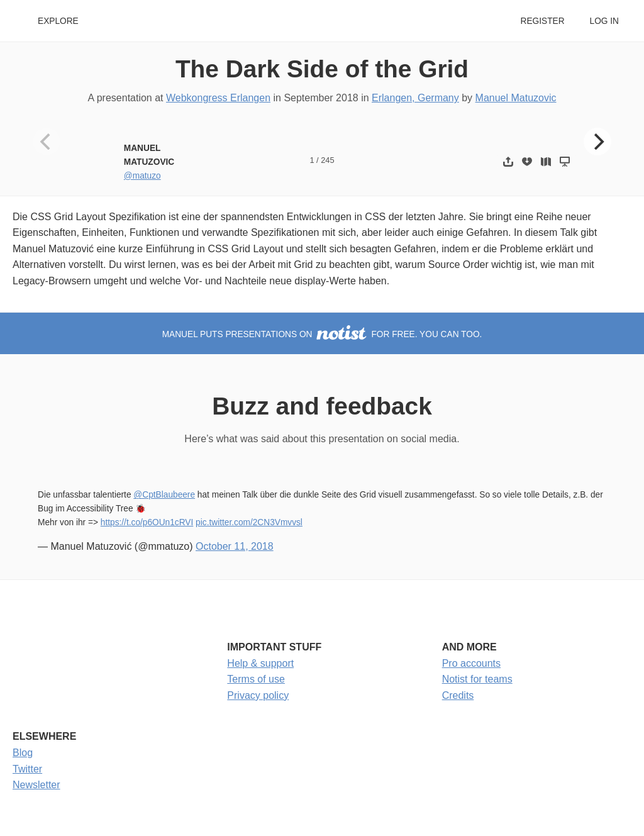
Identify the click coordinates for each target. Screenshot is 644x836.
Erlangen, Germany (415, 98)
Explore (58, 21)
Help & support (260, 663)
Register (542, 21)
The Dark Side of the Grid (322, 69)
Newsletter (36, 785)
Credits (458, 695)
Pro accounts (471, 663)
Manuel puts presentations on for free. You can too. (322, 334)
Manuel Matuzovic (516, 98)
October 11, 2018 (235, 546)
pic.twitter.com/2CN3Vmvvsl (249, 522)
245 (327, 160)
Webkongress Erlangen (218, 98)
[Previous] (47, 142)
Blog (23, 753)
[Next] (597, 142)
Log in (604, 21)
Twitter (27, 769)
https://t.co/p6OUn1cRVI (147, 522)
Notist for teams (477, 679)
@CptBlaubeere (164, 495)
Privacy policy (258, 695)
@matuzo (142, 176)
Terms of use (256, 679)
